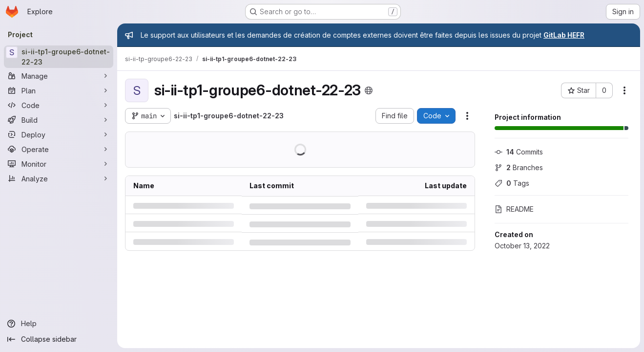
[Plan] (59, 90)
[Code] (59, 105)
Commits (519, 152)
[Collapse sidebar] (59, 339)
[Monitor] (59, 164)
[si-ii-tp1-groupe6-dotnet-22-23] (59, 57)
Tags (512, 183)
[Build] (59, 120)
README (514, 209)
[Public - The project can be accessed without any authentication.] (369, 90)
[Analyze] (59, 178)
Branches (519, 167)
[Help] (59, 324)
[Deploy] (59, 134)
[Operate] (59, 149)
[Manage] (59, 76)
